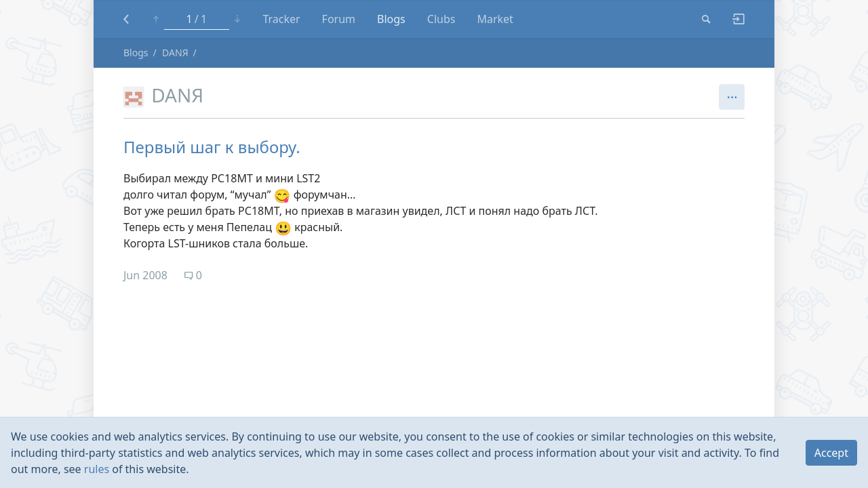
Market (495, 19)
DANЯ (175, 53)
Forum (339, 19)
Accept (831, 453)
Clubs (441, 19)
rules (97, 469)
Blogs (391, 19)
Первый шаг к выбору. (212, 147)
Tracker (281, 19)
